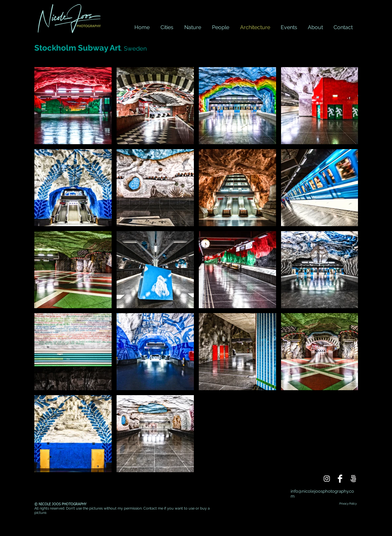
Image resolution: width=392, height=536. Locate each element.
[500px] (353, 479)
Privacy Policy (348, 504)
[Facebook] (340, 479)
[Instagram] (327, 479)
